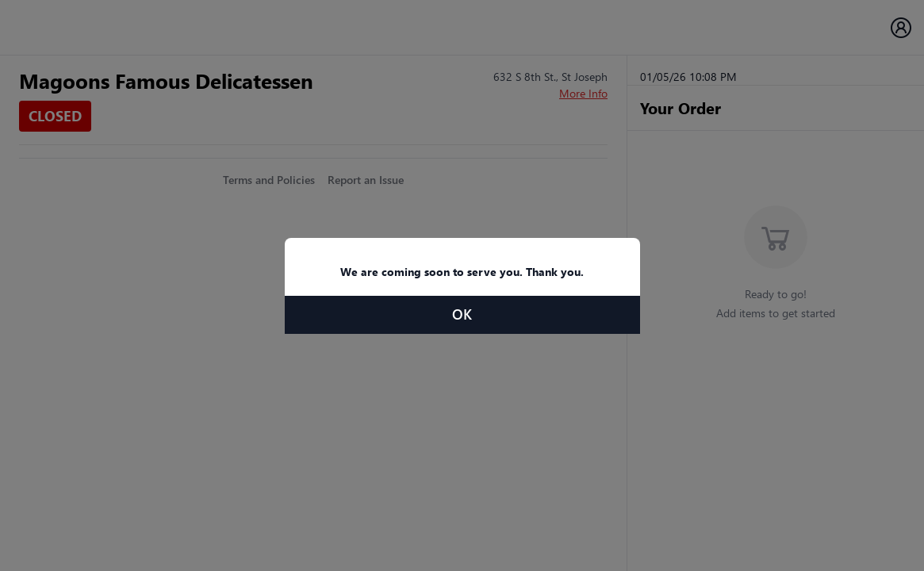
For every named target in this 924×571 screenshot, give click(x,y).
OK (462, 314)
